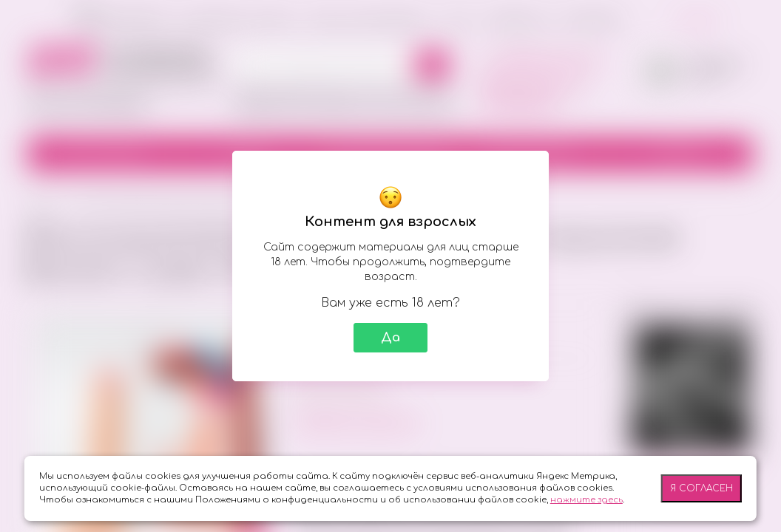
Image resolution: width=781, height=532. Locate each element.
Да (390, 338)
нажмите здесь (586, 500)
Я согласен (701, 488)
